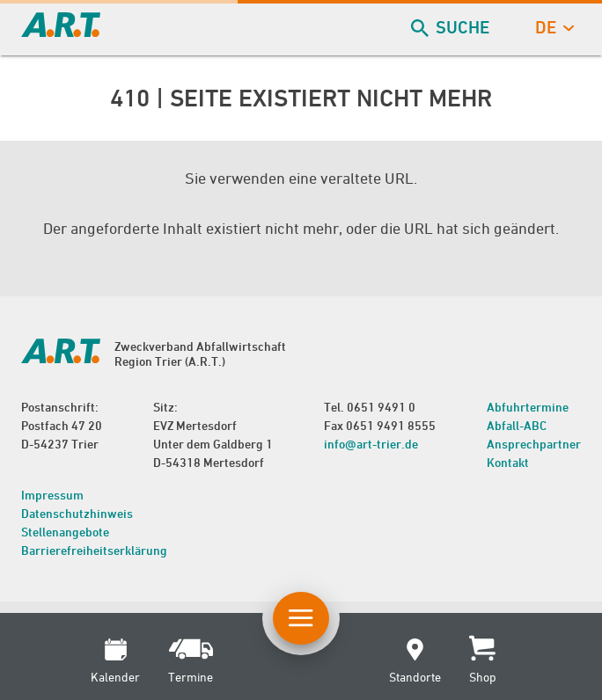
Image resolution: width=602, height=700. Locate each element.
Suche (452, 28)
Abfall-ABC (517, 425)
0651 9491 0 (381, 407)
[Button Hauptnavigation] (301, 618)
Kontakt (508, 462)
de (553, 28)
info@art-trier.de (371, 444)
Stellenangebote (65, 532)
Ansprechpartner (534, 444)
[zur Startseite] (61, 31)
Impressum (52, 495)
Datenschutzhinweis (77, 513)
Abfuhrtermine (528, 407)
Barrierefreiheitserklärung (94, 550)
